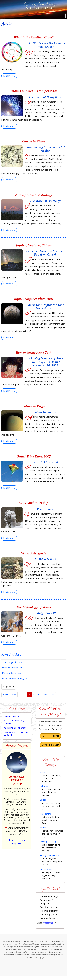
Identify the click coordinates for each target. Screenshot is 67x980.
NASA (42, 957)
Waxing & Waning (48, 841)
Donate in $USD (50, 745)
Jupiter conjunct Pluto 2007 (34, 299)
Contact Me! (48, 923)
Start (6, 695)
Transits (44, 828)
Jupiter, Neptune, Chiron (34, 245)
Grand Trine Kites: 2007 (34, 456)
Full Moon (45, 786)
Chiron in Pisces (34, 141)
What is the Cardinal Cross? (34, 37)
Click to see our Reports (17, 842)
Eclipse (43, 800)
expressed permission (50, 952)
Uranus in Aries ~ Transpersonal (34, 91)
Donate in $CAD (50, 736)
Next (45, 695)
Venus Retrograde (33, 553)
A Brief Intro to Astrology (33, 195)
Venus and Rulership (34, 503)
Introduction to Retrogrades (16, 678)
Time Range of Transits (13, 662)
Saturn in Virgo (33, 406)
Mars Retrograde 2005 (13, 668)
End (52, 695)
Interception (46, 869)
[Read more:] (9, 76)
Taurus (43, 772)
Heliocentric (46, 814)
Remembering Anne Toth (34, 353)
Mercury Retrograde (12, 673)
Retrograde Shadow (49, 855)
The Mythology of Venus (33, 607)
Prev (14, 695)
